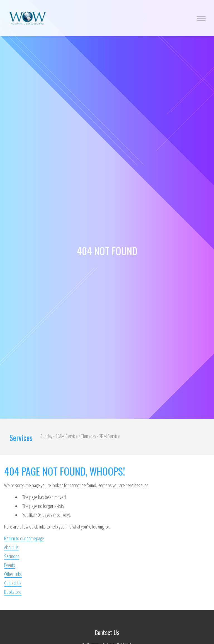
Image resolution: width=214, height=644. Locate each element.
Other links (13, 574)
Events (10, 565)
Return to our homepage (24, 538)
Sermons (12, 556)
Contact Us (13, 583)
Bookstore (13, 592)
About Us (11, 547)
